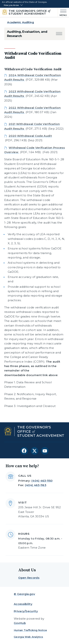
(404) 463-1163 (36, 485)
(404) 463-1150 (42, 481)
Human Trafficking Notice (30, 630)
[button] (59, 34)
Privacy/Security (26, 611)
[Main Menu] (62, 12)
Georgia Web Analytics (28, 637)
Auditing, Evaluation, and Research (27, 34)
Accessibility (23, 604)
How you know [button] (11, 5)
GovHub (20, 623)
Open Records (29, 578)
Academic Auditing (20, 22)
